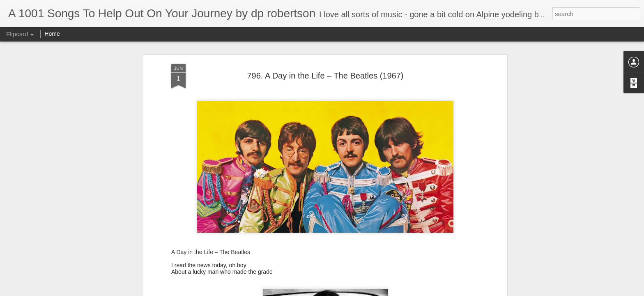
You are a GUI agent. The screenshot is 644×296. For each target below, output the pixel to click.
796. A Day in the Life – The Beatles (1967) (325, 58)
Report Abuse (372, 291)
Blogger (348, 291)
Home (52, 34)
